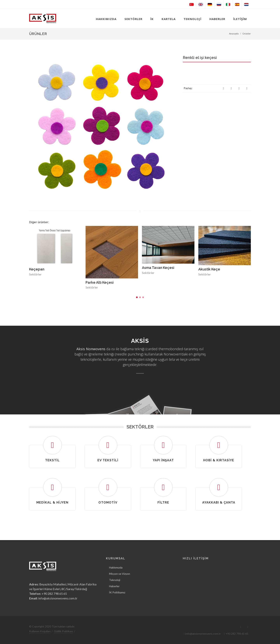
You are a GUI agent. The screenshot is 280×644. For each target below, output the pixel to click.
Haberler (114, 586)
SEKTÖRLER (133, 19)
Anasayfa (234, 34)
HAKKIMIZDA (106, 19)
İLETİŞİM (240, 19)
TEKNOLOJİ (192, 19)
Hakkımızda (116, 567)
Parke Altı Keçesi (100, 282)
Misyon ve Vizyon (120, 574)
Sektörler (35, 274)
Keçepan (37, 269)
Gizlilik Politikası (63, 631)
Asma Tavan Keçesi (158, 268)
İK (152, 19)
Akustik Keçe (209, 269)
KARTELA (169, 19)
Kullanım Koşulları (40, 631)
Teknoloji (115, 580)
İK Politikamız (117, 592)
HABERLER (217, 19)
